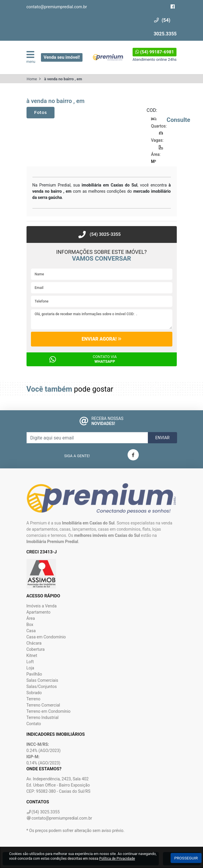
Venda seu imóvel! (62, 57)
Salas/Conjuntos (42, 686)
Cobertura (36, 649)
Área (31, 618)
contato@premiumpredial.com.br (57, 7)
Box (30, 625)
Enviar (162, 438)
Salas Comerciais (42, 680)
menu (29, 57)
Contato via (105, 359)
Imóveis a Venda (42, 606)
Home (32, 79)
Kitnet (32, 656)
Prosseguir (186, 858)
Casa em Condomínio (46, 637)
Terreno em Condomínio (49, 711)
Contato (34, 724)
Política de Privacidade (117, 859)
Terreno (34, 699)
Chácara (34, 643)
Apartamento (39, 612)
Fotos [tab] (41, 112)
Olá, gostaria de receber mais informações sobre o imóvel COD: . (102, 319)
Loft (30, 662)
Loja (30, 668)
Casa (31, 631)
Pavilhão (34, 674)
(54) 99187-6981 (155, 52)
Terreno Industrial (43, 717)
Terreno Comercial (43, 705)
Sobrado (34, 693)
